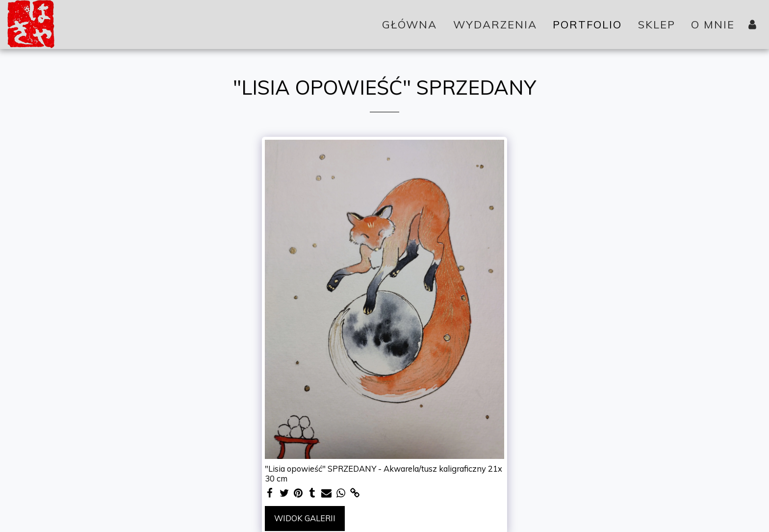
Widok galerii (305, 518)
